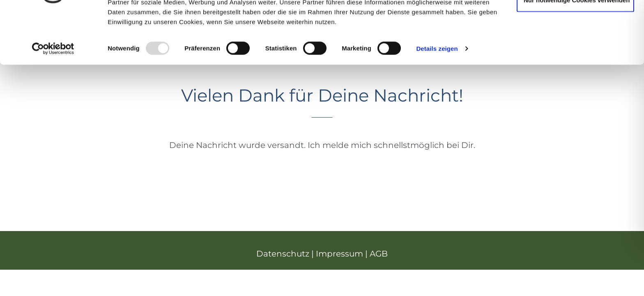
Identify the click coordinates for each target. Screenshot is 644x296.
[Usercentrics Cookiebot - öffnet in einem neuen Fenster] (53, 96)
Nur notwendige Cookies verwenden (577, 47)
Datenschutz (283, 254)
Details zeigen (437, 96)
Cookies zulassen (575, 21)
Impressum (339, 254)
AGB (379, 254)
